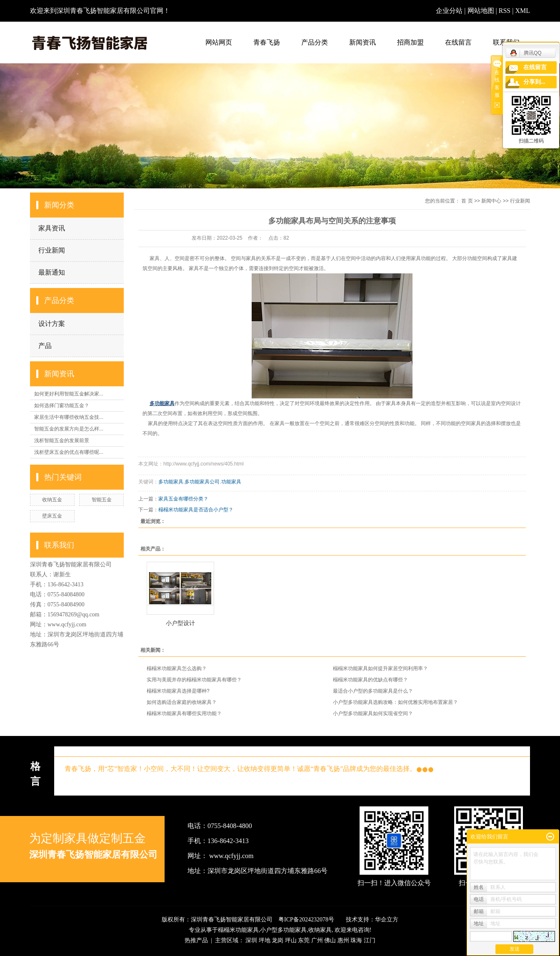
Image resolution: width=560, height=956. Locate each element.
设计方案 (52, 324)
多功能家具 (171, 482)
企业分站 (449, 11)
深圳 (251, 940)
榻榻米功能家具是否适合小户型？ (196, 510)
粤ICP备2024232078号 (306, 920)
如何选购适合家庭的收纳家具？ (182, 702)
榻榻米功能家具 (238, 930)
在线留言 (458, 42)
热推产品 (196, 940)
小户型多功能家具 (283, 930)
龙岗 (277, 940)
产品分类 (315, 42)
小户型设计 (180, 623)
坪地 (265, 940)
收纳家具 (320, 930)
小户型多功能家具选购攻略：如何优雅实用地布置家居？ (395, 702)
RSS (505, 11)
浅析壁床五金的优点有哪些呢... (69, 452)
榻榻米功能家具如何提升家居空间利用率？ (380, 668)
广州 (317, 940)
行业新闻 (52, 250)
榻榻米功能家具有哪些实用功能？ (184, 713)
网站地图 (482, 11)
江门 (370, 940)
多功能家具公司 (202, 482)
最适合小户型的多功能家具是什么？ (373, 691)
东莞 (304, 940)
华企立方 (387, 920)
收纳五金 (52, 500)
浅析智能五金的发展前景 (62, 440)
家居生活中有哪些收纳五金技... (69, 417)
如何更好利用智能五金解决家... (69, 394)
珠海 (356, 940)
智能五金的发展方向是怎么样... (69, 429)
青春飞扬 (267, 42)
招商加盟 (410, 42)
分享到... (534, 82)
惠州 (343, 940)
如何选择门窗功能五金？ (62, 405)
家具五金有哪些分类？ (183, 499)
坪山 (291, 940)
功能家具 (231, 482)
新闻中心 (491, 201)
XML (522, 11)
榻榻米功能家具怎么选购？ (177, 668)
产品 (45, 346)
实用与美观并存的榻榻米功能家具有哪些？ (194, 680)
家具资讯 (52, 228)
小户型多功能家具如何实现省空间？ (373, 713)
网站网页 (219, 42)
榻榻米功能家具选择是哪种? (178, 691)
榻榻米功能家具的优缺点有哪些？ (370, 680)
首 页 (467, 201)
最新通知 (52, 272)
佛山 (330, 940)
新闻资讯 (362, 42)
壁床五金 (52, 516)
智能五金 (102, 500)
